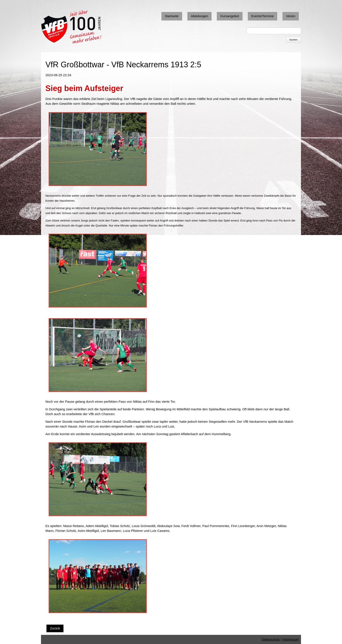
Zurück (55, 628)
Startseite (172, 16)
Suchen (293, 40)
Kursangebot (230, 16)
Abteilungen (199, 16)
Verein (291, 16)
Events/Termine (262, 16)
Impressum (291, 639)
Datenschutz (271, 639)
